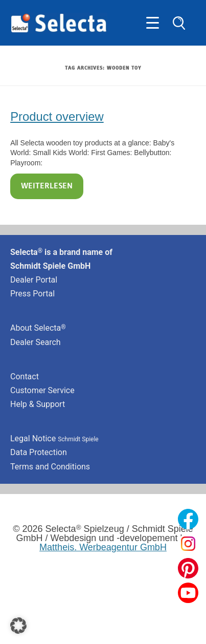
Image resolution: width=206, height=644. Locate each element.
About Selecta (38, 328)
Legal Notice (54, 438)
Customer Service (42, 390)
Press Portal (32, 294)
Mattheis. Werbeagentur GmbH (103, 547)
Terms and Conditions (50, 467)
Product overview (57, 116)
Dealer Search (36, 342)
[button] (18, 626)
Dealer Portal (34, 280)
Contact (25, 377)
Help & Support (38, 404)
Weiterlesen (47, 186)
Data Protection (39, 452)
